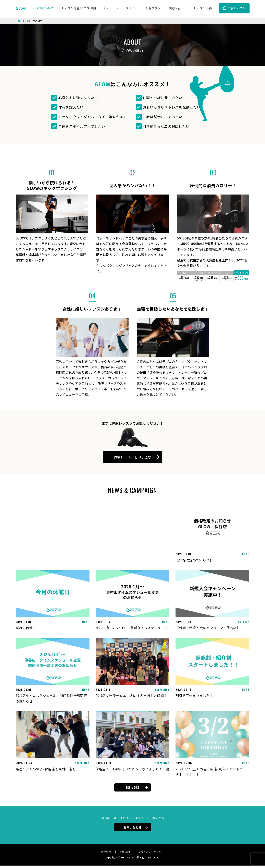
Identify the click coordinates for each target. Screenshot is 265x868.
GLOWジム (128, 860)
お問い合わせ (132, 830)
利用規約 (125, 854)
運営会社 (106, 854)
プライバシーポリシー (151, 854)
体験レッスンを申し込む (132, 459)
